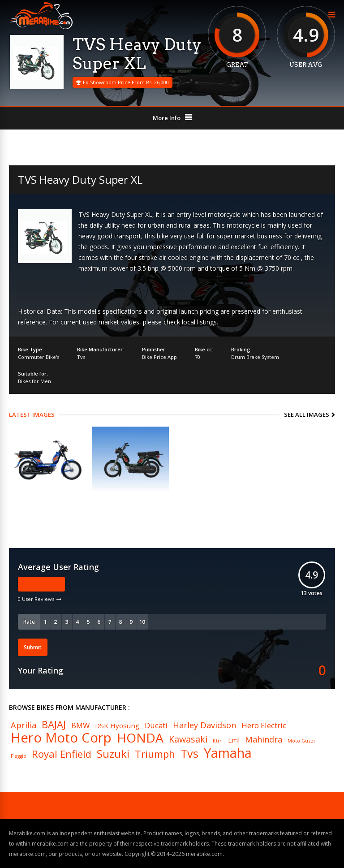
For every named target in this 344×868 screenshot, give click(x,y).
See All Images (307, 415)
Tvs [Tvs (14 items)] (189, 754)
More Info (167, 118)
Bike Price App (159, 357)
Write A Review (41, 584)
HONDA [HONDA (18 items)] (140, 738)
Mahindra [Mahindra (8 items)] (264, 739)
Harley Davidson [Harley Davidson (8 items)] (204, 725)
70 (198, 357)
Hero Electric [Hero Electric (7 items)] (264, 726)
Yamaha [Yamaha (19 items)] (228, 753)
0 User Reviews (36, 599)
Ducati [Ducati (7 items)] (156, 726)
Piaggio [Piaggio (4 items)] (19, 756)
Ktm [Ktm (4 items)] (218, 741)
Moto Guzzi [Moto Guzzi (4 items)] (301, 741)
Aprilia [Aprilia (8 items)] (24, 725)
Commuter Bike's (39, 357)
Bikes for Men (34, 381)
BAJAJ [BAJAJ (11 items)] (54, 724)
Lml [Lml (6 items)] (234, 740)
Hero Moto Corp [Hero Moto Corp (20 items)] (61, 738)
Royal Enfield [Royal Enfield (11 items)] (62, 754)
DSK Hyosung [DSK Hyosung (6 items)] (117, 726)
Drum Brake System (255, 357)
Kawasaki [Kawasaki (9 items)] (188, 739)
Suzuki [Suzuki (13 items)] (113, 754)
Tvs (81, 357)
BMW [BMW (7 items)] (80, 726)
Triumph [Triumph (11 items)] (155, 754)
